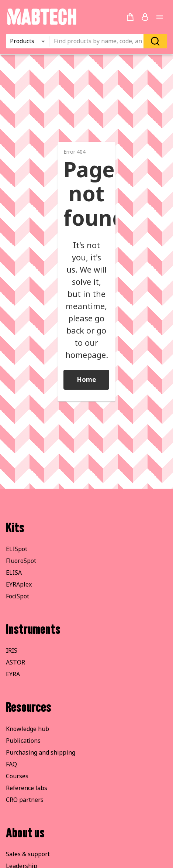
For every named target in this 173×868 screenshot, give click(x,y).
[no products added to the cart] (130, 17)
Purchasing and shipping (41, 752)
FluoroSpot (21, 561)
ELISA (14, 573)
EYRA (13, 674)
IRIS (12, 650)
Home (86, 380)
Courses (17, 776)
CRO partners (25, 800)
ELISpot (17, 549)
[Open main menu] (160, 17)
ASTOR (15, 662)
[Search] (155, 41)
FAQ (11, 764)
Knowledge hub (27, 729)
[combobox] (99, 41)
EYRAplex (19, 584)
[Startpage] (41, 24)
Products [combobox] (22, 41)
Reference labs (27, 788)
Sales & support (28, 854)
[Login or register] (145, 17)
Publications (23, 741)
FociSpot (18, 596)
